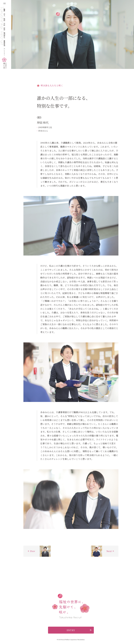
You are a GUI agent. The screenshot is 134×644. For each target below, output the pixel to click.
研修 (4, 29)
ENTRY (79, 630)
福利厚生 (4, 35)
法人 (4, 15)
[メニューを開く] (5, 3)
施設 (4, 19)
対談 (4, 24)
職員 (4, 10)
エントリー (4, 52)
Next (110, 551)
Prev (31, 551)
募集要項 (4, 43)
